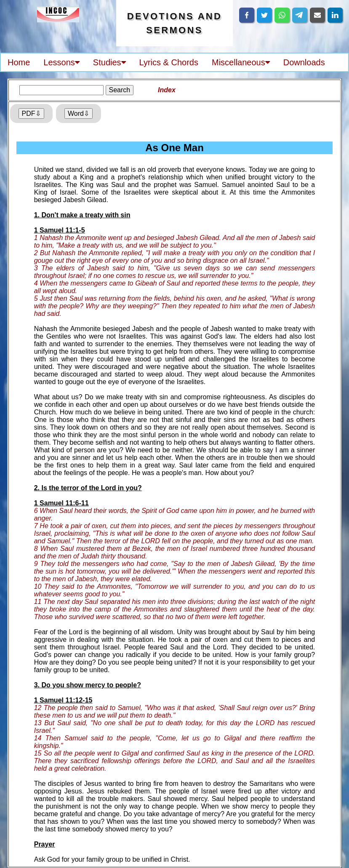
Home (19, 62)
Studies (109, 62)
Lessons (61, 62)
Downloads (304, 62)
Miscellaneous (241, 62)
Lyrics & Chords (169, 62)
